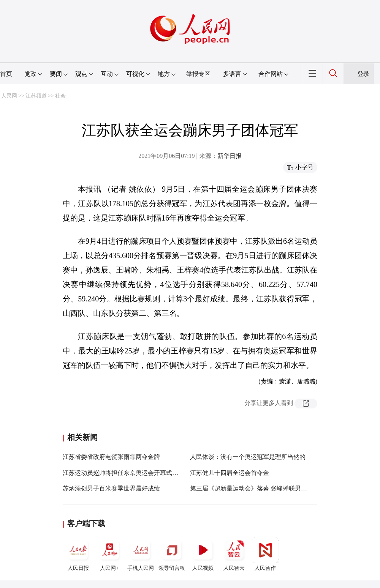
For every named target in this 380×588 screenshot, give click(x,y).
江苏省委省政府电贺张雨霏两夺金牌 (111, 457)
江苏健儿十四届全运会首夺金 (230, 473)
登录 (363, 74)
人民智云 (234, 554)
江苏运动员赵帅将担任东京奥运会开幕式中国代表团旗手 (139, 473)
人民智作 (265, 554)
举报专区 (198, 74)
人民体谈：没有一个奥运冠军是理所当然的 (248, 457)
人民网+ (109, 554)
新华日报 (230, 156)
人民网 (9, 96)
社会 (60, 96)
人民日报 (78, 554)
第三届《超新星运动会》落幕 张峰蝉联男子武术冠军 (261, 488)
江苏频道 (36, 96)
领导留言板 (172, 554)
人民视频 (203, 554)
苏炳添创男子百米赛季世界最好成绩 (111, 488)
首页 (6, 74)
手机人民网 (141, 554)
